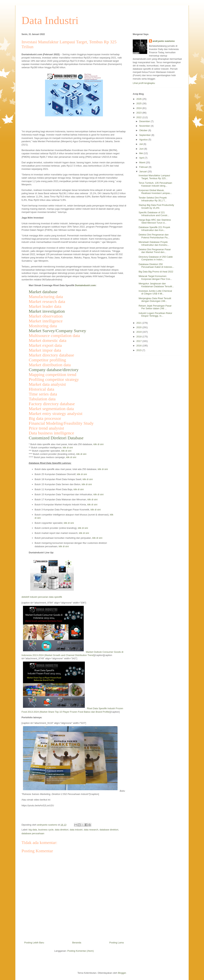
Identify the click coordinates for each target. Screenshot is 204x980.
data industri (76, 830)
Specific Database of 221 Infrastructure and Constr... (154, 214)
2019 (139, 332)
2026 (139, 99)
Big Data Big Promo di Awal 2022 (156, 272)
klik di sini (99, 444)
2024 (139, 108)
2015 (139, 350)
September (145, 135)
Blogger (122, 973)
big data (33, 830)
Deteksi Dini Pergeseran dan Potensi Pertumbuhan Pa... (154, 236)
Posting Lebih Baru (34, 943)
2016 (139, 346)
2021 (139, 323)
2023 (139, 113)
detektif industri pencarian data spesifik (42, 597)
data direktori (62, 830)
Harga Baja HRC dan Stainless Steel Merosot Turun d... (155, 221)
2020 (139, 327)
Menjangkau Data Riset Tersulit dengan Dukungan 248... (155, 300)
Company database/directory (54, 370)
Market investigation (47, 311)
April (142, 158)
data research (91, 830)
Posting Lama (117, 943)
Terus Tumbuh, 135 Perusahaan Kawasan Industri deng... (155, 184)
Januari (143, 171)
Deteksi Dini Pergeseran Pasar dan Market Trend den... (155, 251)
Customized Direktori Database (56, 438)
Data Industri (50, 20)
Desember (145, 121)
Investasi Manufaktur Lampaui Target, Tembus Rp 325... (154, 177)
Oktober (144, 130)
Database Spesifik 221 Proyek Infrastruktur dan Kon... (154, 229)
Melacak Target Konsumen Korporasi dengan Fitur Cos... (155, 278)
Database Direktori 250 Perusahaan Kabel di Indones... (156, 266)
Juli (141, 144)
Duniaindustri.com (85, 285)
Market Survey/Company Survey (57, 331)
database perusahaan (33, 833)
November (145, 126)
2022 (139, 117)
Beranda (77, 943)
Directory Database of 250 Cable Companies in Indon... (156, 258)
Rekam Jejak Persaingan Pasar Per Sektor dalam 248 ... (155, 307)
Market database (43, 292)
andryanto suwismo (164, 41)
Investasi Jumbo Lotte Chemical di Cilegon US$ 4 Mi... (155, 292)
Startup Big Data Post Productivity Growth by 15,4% (156, 206)
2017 (139, 341)
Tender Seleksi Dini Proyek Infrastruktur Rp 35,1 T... (153, 199)
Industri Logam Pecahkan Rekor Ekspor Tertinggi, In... (155, 315)
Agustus (144, 140)
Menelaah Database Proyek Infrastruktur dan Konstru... (154, 243)
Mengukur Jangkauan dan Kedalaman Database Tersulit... (156, 285)
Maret (143, 162)
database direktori (109, 830)
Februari (144, 167)
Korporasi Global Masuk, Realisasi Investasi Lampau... (155, 192)
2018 (139, 337)
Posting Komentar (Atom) (80, 951)
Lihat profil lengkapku (144, 83)
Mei (142, 153)
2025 (139, 103)
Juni (142, 149)
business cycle (46, 830)
